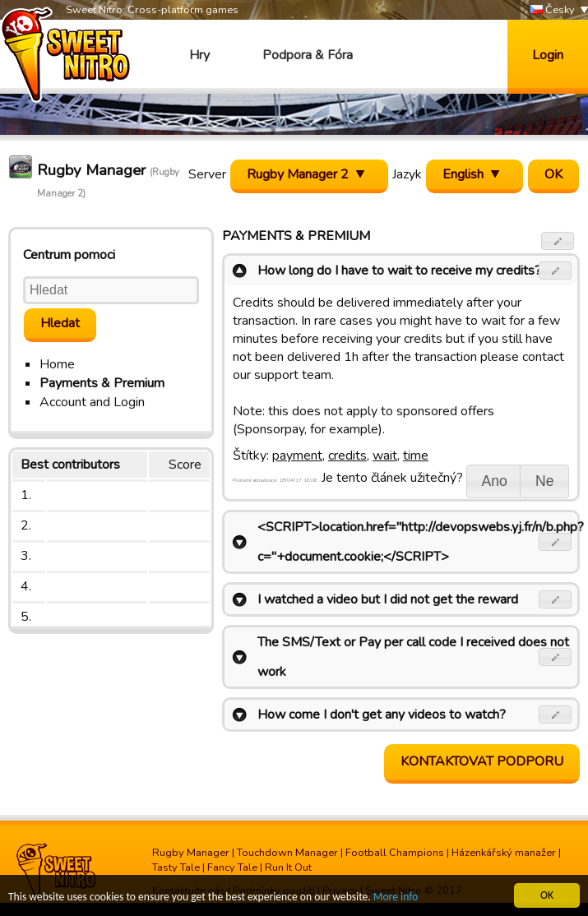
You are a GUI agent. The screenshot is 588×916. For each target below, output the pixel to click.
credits (347, 456)
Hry (199, 55)
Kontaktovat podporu (482, 761)
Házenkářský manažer (504, 853)
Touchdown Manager (287, 853)
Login (548, 55)
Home (57, 364)
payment (297, 456)
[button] (558, 241)
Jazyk (407, 174)
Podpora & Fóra (308, 55)
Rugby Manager (191, 853)
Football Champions (395, 853)
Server (207, 174)
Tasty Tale (176, 867)
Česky (552, 10)
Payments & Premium (102, 383)
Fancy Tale (232, 867)
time (416, 456)
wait (385, 456)
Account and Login (92, 402)
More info (396, 897)
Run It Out (288, 867)
